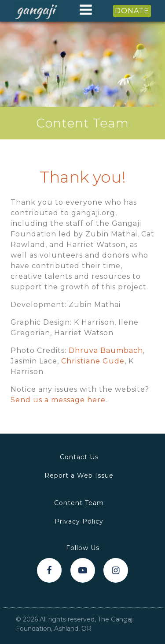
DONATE (132, 11)
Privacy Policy (79, 521)
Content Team (79, 503)
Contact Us (79, 457)
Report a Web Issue (79, 476)
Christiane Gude (93, 361)
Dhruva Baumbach (106, 350)
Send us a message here (58, 400)
